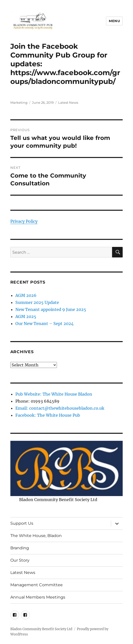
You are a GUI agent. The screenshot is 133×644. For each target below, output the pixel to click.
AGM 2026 (26, 295)
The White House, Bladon (36, 536)
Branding (20, 548)
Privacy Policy (24, 221)
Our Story (20, 560)
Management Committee (37, 585)
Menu (114, 21)
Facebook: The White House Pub (48, 415)
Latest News (68, 102)
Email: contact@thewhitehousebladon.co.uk (60, 408)
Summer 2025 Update (37, 302)
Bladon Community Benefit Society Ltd (41, 629)
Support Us (22, 523)
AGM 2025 (26, 316)
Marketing (19, 102)
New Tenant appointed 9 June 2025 (51, 309)
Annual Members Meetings (38, 597)
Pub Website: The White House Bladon (54, 394)
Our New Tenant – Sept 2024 (44, 324)
